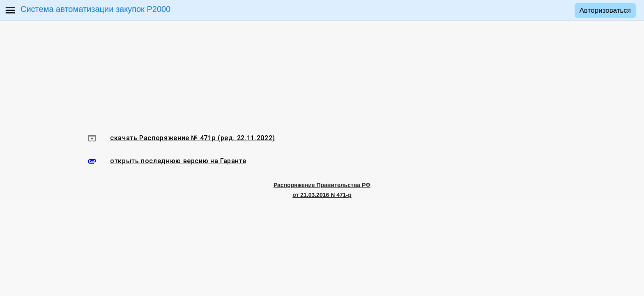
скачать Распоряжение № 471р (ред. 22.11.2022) (193, 138)
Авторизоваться (605, 10)
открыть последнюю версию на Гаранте (178, 161)
